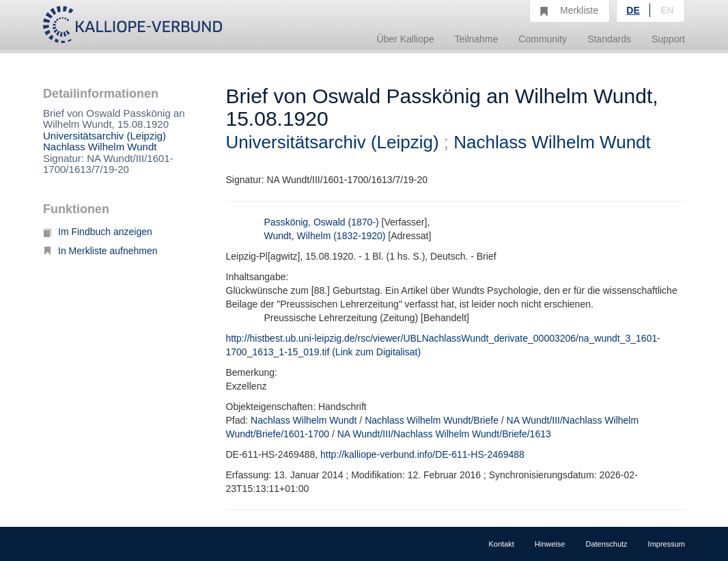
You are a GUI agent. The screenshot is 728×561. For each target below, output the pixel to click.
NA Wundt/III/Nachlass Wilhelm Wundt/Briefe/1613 (444, 434)
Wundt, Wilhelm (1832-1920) (325, 236)
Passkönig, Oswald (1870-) (322, 222)
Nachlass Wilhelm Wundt (100, 147)
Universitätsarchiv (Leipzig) (104, 136)
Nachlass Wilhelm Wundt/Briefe (432, 420)
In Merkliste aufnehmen (100, 251)
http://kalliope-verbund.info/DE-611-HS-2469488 (422, 454)
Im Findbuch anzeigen (98, 232)
